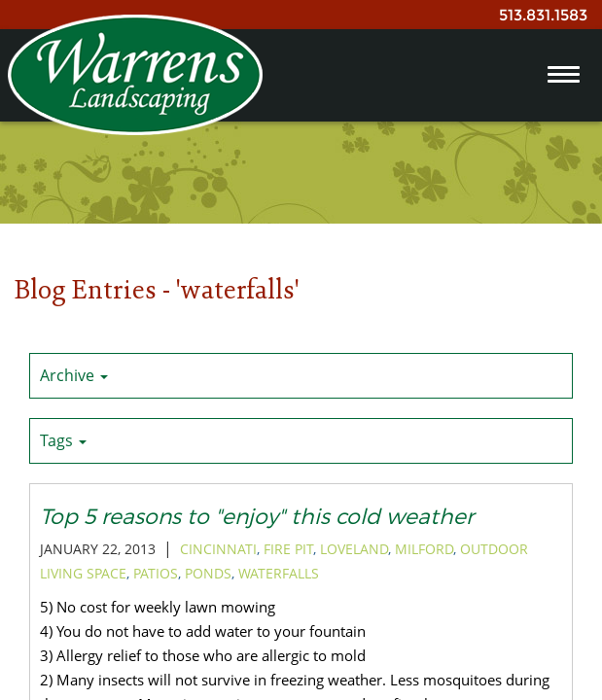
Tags (63, 440)
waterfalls (279, 573)
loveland (354, 549)
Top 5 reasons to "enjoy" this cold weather (257, 515)
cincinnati (218, 549)
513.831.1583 (543, 15)
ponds (208, 573)
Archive (74, 375)
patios (156, 573)
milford (424, 549)
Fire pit (288, 549)
